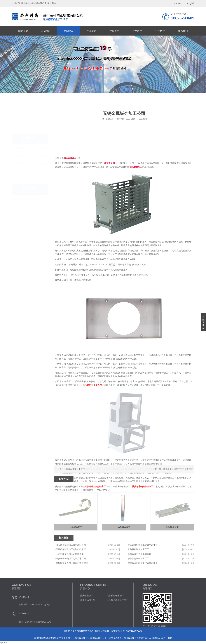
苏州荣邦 (115, 631)
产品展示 (92, 31)
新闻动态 (69, 31)
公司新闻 (20, 116)
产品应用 (137, 31)
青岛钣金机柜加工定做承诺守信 (143, 563)
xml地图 (153, 638)
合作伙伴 (160, 31)
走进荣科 (46, 31)
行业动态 (20, 124)
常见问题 (20, 132)
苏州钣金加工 (96, 638)
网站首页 (23, 31)
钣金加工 (68, 638)
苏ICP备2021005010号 (131, 631)
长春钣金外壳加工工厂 (74, 474)
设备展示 (114, 31)
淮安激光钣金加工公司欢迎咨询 (71, 563)
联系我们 (183, 31)
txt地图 (169, 638)
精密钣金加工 (81, 638)
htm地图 (161, 638)
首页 (173, 104)
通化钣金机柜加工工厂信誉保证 (178, 474)
